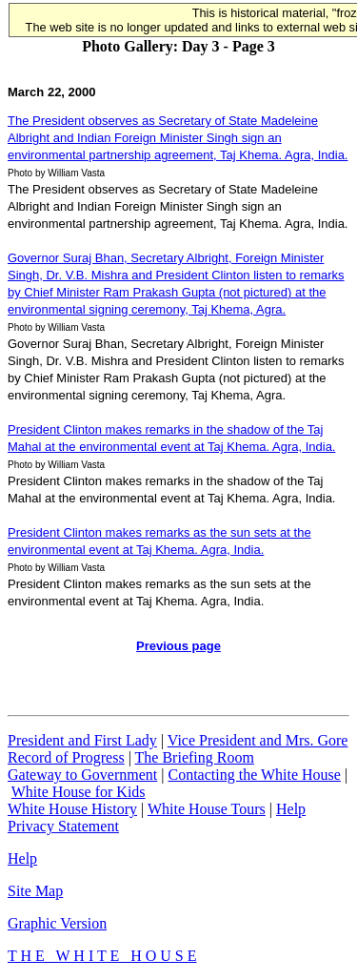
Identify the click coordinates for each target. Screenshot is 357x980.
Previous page (178, 646)
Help (291, 809)
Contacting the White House (254, 775)
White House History (72, 809)
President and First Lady (82, 740)
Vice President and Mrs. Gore (258, 740)
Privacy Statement (63, 826)
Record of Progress (66, 757)
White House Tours (207, 809)
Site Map (35, 891)
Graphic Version (57, 923)
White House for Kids (79, 792)
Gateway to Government (82, 775)
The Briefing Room (195, 757)
